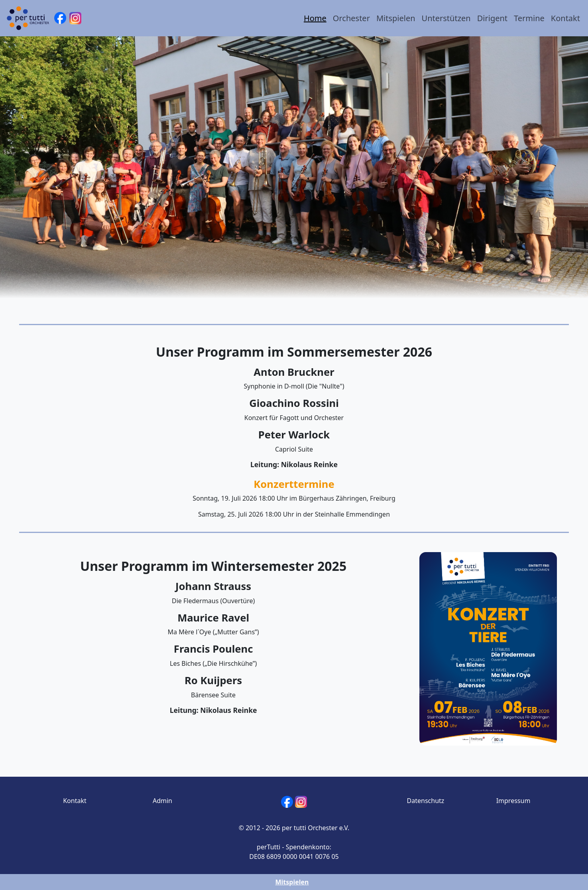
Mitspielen (396, 18)
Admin (162, 801)
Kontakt (565, 18)
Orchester (351, 18)
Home (315, 18)
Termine (529, 18)
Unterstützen (446, 18)
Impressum (513, 801)
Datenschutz (426, 801)
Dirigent (492, 18)
